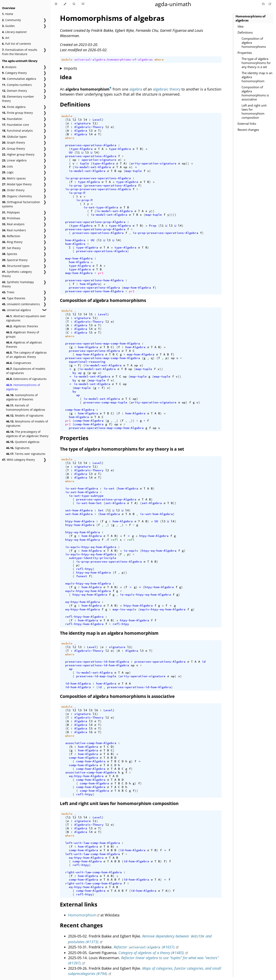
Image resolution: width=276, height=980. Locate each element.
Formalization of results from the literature (20, 52)
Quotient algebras (23, 442)
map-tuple (134, 171)
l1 (69, 120)
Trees (8, 292)
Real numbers (14, 230)
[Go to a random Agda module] (83, 4)
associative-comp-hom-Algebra (91, 743)
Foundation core (15, 125)
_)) (132, 421)
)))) (173, 215)
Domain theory (14, 91)
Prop (153, 226)
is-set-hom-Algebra (82, 488)
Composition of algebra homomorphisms (254, 43)
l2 (74, 120)
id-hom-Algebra (78, 684)
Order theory (13, 190)
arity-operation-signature (154, 163)
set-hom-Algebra (79, 510)
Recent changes (248, 130)
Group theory (13, 149)
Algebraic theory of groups (23, 334)
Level (97, 120)
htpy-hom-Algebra (80, 521)
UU (71, 152)
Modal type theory (17, 184)
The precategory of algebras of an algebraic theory (27, 434)
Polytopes (11, 212)
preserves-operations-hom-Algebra (94, 280)
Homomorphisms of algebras (23, 387)
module (67, 60)
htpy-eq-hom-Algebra (83, 532)
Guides (8, 26)
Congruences (19, 363)
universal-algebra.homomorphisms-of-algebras (113, 60)
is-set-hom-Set (89, 503)
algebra (136, 89)
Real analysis (13, 224)
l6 (96, 710)
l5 (91, 314)
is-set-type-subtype (86, 496)
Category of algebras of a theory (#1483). (152, 953)
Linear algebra (14, 160)
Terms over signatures (26, 454)
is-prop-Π (77, 193)
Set (101, 510)
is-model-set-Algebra (93, 167)
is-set (109, 488)
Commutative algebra (19, 79)
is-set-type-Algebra (101, 207)
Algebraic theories (22, 326)
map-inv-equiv (124, 609)
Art (6, 38)
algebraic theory (167, 89)
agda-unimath (173, 4)
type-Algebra (82, 149)
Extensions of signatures (26, 379)
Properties (245, 53)
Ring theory (12, 242)
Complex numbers (17, 85)
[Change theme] (65, 4)
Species (10, 254)
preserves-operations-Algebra (91, 145)
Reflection (11, 236)
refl (114, 540)
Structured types (16, 266)
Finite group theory (17, 113)
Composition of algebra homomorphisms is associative (255, 93)
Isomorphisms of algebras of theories (22, 397)
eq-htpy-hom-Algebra (83, 602)
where (159, 60)
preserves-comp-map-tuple (105, 402)
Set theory (11, 248)
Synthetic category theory (17, 274)
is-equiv (131, 551)
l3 (80, 120)
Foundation (12, 119)
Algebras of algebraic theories (24, 344)
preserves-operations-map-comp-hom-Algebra (103, 343)
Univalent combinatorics (21, 304)
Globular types (14, 137)
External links (247, 124)
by (74, 373)
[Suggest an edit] (270, 4)
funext (82, 576)
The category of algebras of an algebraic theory (26, 355)
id (204, 662)
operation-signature (99, 160)
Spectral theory (15, 260)
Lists (7, 166)
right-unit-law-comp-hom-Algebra (93, 872)
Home (8, 14)
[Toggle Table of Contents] (56, 4)
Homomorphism (82, 915)
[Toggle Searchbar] (74, 4)
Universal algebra (16, 310)
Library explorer (14, 32)
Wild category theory (18, 460)
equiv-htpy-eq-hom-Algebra (88, 583)
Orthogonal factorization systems (21, 204)
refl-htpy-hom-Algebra (84, 617)
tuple (84, 163)
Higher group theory (18, 154)
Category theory (14, 73)
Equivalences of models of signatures (26, 371)
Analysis (9, 67)
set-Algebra (115, 503)
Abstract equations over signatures (26, 318)
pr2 (132, 291)
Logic (8, 172)
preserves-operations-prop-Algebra (95, 222)
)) (187, 163)
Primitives (11, 218)
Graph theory (13, 142)
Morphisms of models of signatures (27, 423)
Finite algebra (14, 107)
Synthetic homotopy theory (18, 284)
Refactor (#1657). (144, 947)
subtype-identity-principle (93, 558)
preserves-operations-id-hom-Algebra (97, 662)
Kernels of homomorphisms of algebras (26, 407)
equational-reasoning (87, 362)
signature (83, 123)
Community (11, 20)
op (74, 160)
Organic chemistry (17, 196)
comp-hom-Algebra (80, 410)
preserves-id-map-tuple (96, 676)
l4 (85, 120)
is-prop (75, 186)
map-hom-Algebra (79, 258)
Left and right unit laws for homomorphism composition (254, 111)
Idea (240, 26)
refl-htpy (84, 569)
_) (116, 421)
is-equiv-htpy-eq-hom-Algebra (91, 547)
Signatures (18, 448)
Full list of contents (17, 44)
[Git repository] (264, 4)
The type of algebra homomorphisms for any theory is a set (256, 63)
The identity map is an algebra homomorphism (257, 77)
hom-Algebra (75, 240)
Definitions (245, 32)
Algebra (81, 131)
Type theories (14, 298)
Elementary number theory (18, 99)
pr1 (101, 273)
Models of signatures (25, 415)
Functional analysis (17, 131)
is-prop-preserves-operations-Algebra (98, 178)
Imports (70, 68)
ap (80, 373)
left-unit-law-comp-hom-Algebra (93, 843)
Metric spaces (14, 178)
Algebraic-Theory (89, 127)
